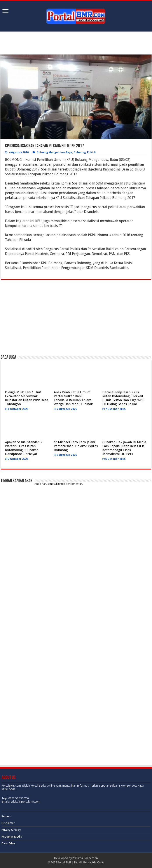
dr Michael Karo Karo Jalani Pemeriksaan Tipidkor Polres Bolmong (76, 446)
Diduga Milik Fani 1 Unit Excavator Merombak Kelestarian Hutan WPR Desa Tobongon (27, 398)
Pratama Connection (85, 858)
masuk (53, 484)
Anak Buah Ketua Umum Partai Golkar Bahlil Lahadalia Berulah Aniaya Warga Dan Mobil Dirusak (73, 398)
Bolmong (80, 152)
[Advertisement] (76, 44)
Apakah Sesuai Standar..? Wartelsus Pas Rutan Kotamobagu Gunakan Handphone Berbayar (24, 448)
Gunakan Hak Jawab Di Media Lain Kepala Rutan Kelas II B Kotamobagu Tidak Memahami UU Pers (124, 448)
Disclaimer (8, 823)
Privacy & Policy (11, 830)
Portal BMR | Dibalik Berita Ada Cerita (81, 862)
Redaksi (6, 816)
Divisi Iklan (8, 843)
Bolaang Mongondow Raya (55, 152)
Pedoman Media (12, 837)
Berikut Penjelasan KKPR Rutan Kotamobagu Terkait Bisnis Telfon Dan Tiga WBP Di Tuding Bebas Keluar (123, 398)
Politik (91, 152)
